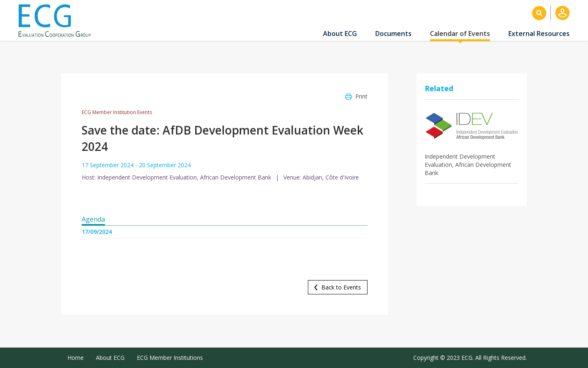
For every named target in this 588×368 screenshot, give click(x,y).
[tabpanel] (225, 242)
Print (361, 96)
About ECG (340, 34)
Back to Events (341, 287)
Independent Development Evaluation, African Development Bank (468, 165)
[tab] (93, 219)
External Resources (539, 34)
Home (76, 358)
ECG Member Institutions (170, 358)
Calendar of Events (460, 34)
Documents (393, 34)
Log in (562, 13)
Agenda (93, 219)
